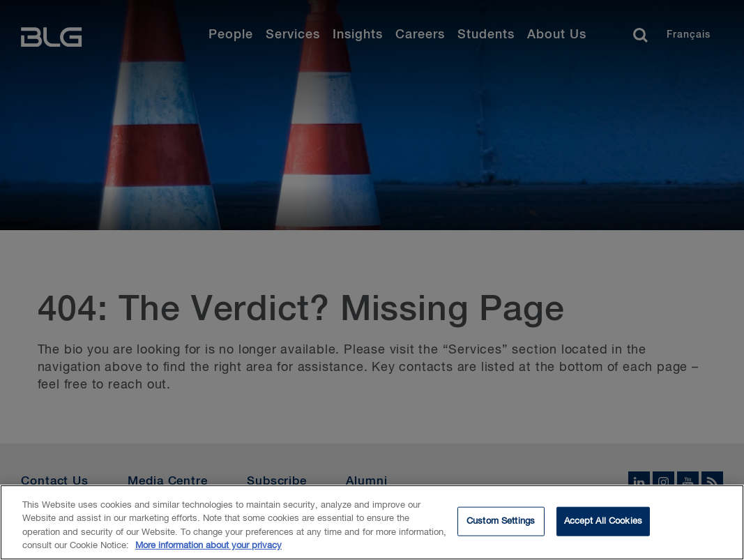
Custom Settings (501, 523)
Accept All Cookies (603, 523)
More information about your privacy (208, 548)
